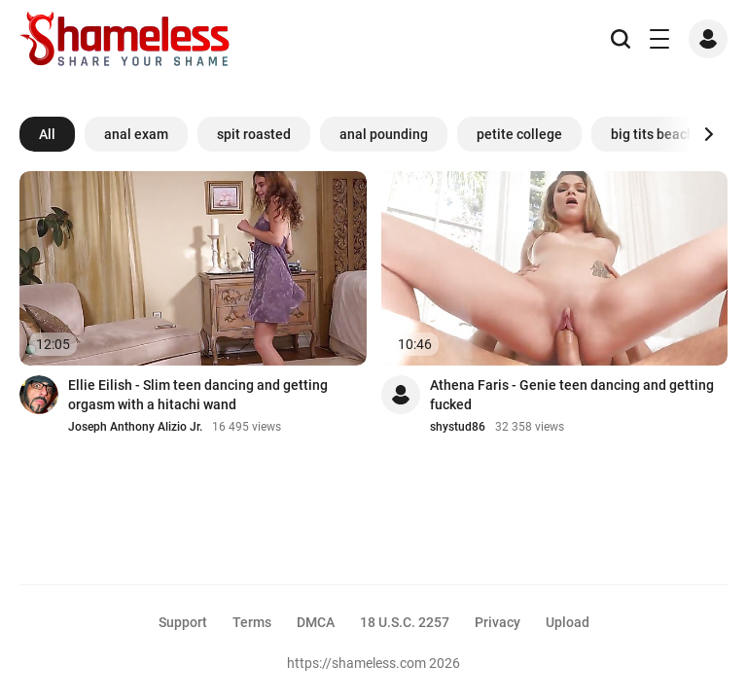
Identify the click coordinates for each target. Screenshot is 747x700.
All (47, 134)
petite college (519, 134)
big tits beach (653, 134)
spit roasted (254, 134)
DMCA (316, 622)
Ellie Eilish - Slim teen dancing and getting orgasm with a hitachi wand (198, 395)
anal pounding (384, 134)
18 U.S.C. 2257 (405, 622)
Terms (252, 622)
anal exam (136, 134)
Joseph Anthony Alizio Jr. (135, 427)
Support (183, 622)
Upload (568, 622)
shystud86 (458, 427)
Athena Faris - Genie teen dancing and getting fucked (572, 395)
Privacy (498, 622)
